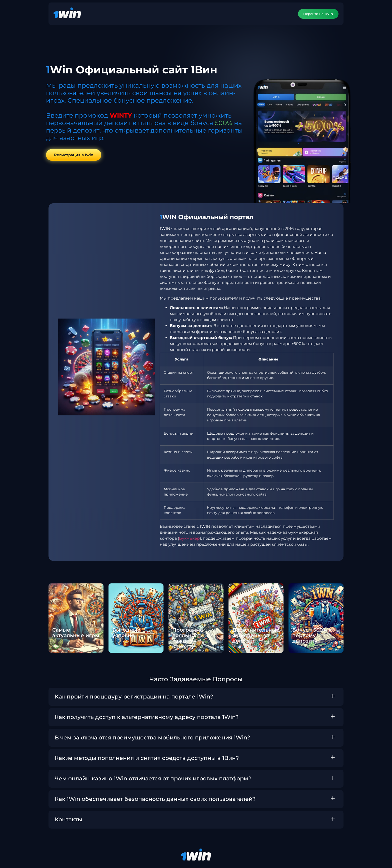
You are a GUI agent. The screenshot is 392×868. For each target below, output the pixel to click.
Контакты (68, 820)
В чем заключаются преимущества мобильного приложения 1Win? (152, 738)
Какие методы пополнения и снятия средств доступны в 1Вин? (147, 758)
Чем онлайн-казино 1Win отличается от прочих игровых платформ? (153, 779)
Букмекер (189, 539)
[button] (196, 697)
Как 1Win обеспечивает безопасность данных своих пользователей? (155, 799)
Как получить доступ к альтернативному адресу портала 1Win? (147, 717)
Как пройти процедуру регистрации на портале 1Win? (134, 697)
